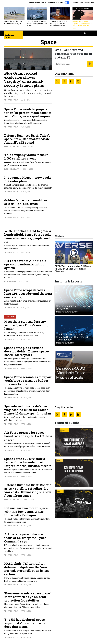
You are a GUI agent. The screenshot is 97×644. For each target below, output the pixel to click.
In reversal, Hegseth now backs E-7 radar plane (28, 179)
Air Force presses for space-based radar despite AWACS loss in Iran (28, 436)
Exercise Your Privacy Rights (83, 2)
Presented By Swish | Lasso (67, 312)
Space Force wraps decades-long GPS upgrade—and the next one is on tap (28, 294)
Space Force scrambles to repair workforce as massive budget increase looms (28, 381)
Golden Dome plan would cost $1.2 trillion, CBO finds (26, 202)
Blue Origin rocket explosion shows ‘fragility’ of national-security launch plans (24, 79)
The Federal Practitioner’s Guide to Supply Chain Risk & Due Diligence (72, 337)
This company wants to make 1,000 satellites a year (26, 157)
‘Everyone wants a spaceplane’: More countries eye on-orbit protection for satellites (28, 597)
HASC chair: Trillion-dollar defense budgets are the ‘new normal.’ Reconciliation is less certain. (27, 569)
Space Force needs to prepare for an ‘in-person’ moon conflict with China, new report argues (28, 113)
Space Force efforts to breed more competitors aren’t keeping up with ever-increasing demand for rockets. (28, 93)
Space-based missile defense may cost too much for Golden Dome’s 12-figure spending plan (28, 410)
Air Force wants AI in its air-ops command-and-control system (26, 264)
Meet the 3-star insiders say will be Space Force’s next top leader (26, 325)
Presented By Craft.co (65, 343)
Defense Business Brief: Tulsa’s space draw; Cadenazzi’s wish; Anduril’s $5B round (27, 139)
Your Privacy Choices (58, 3)
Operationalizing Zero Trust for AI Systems (74, 307)
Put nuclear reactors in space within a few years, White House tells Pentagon (26, 512)
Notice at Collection (36, 2)
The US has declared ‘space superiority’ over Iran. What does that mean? (25, 623)
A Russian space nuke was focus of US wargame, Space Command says (25, 538)
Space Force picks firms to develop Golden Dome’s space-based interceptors (27, 351)
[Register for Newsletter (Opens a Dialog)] (90, 64)
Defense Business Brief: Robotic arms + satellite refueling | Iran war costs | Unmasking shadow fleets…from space (28, 490)
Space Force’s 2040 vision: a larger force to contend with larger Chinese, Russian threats (28, 462)
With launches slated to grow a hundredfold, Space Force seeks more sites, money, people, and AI (28, 236)
